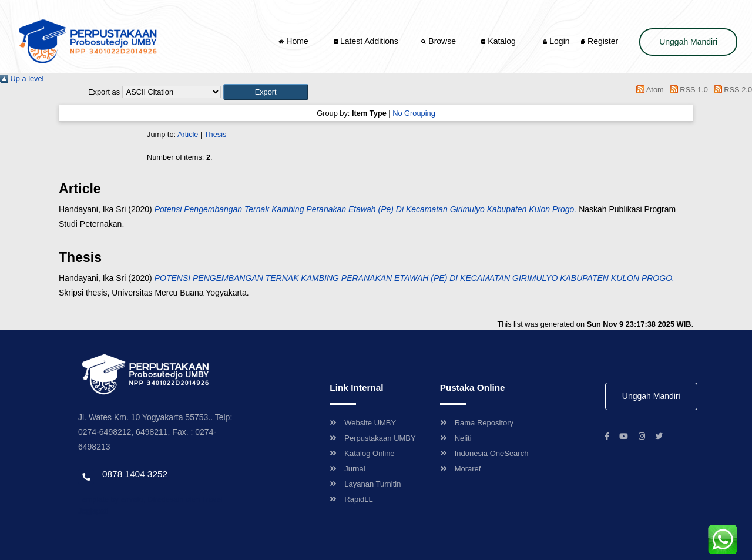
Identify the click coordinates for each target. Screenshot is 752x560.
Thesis (216, 134)
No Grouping (414, 113)
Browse (439, 41)
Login (556, 41)
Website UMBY (363, 423)
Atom (648, 90)
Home (294, 41)
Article (188, 134)
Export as (104, 92)
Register (600, 41)
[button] (266, 92)
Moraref (461, 469)
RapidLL (351, 499)
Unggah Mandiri (688, 42)
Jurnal (347, 469)
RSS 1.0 (687, 90)
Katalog (498, 41)
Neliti (456, 438)
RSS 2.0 (731, 90)
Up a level (22, 78)
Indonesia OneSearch (484, 453)
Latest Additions (366, 41)
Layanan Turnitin (365, 484)
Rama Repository (477, 423)
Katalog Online (362, 453)
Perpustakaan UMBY (372, 438)
